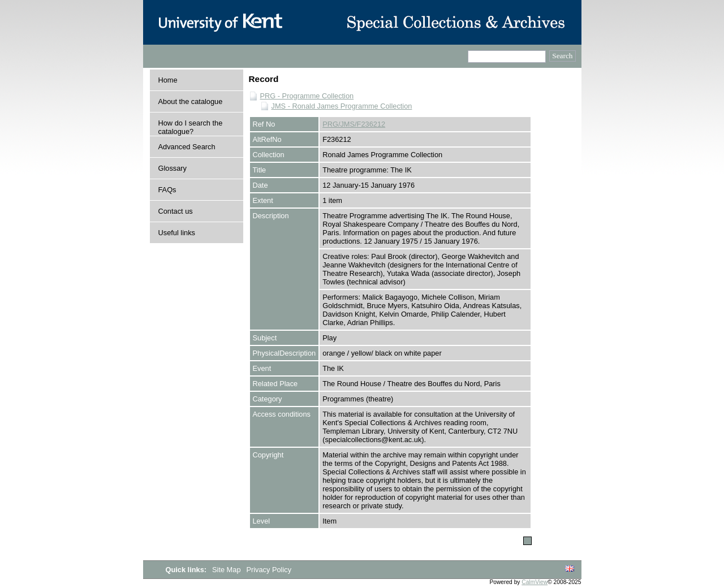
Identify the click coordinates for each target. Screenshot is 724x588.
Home (168, 80)
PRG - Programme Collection (307, 96)
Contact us (176, 211)
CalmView (535, 582)
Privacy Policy (269, 570)
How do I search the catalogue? (191, 127)
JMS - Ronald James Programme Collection (342, 106)
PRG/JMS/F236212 (354, 124)
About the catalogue (191, 101)
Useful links (177, 233)
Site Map (227, 570)
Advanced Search (187, 147)
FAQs (167, 190)
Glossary (173, 168)
